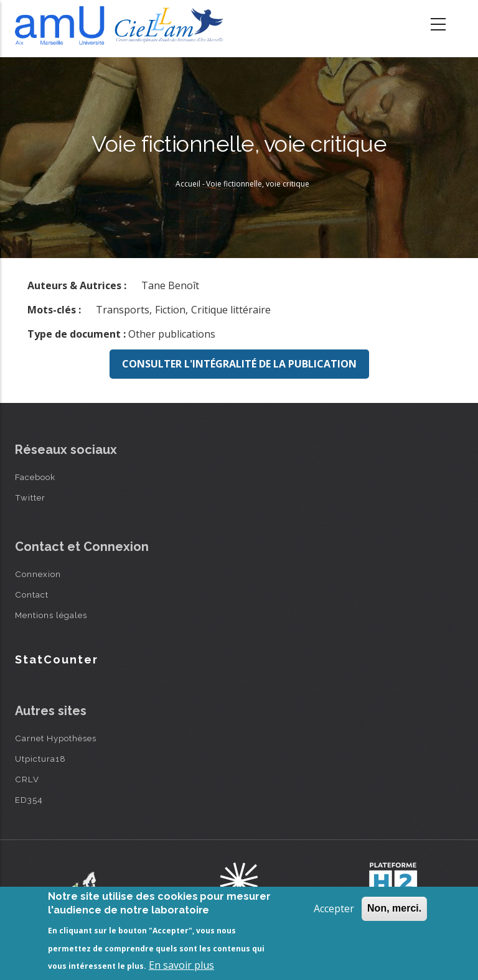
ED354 (29, 800)
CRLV (27, 779)
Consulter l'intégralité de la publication (239, 364)
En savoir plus (181, 965)
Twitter (30, 497)
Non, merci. (394, 908)
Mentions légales (51, 615)
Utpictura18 (40, 759)
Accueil (188, 184)
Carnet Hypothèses (56, 738)
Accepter (334, 908)
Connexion (38, 574)
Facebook (35, 477)
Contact (32, 594)
